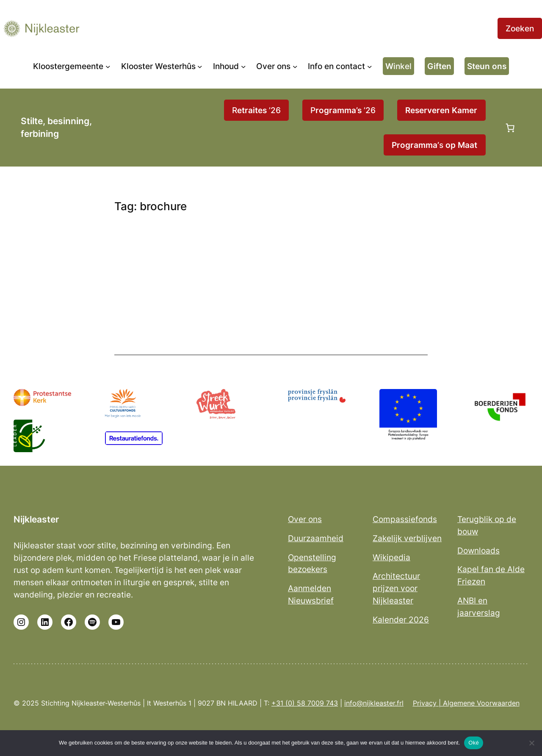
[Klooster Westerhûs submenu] (200, 66)
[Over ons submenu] (295, 66)
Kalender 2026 (401, 620)
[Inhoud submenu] (243, 66)
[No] (531, 743)
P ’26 (343, 110)
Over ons (305, 519)
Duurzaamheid (316, 538)
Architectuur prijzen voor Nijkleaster (396, 588)
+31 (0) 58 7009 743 (305, 703)
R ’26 (256, 110)
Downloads (478, 550)
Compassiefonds (405, 519)
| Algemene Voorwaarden (478, 703)
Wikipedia (391, 557)
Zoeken (520, 28)
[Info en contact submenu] (370, 66)
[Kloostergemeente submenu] (108, 66)
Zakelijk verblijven (407, 538)
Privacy (425, 703)
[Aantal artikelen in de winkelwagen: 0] (510, 128)
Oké (474, 743)
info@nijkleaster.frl (374, 703)
